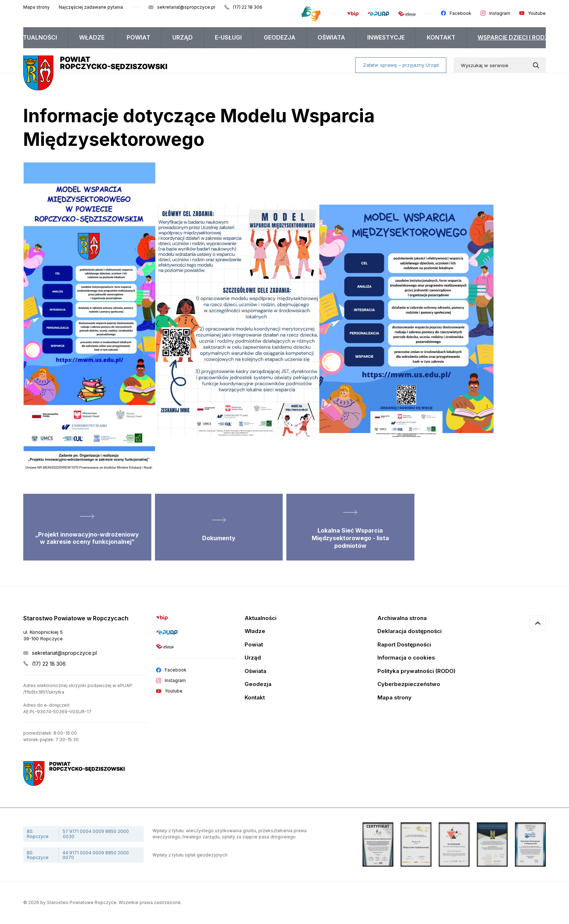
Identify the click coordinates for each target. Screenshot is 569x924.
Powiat (138, 37)
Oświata (331, 37)
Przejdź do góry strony (538, 623)
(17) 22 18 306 (248, 7)
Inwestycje (386, 37)
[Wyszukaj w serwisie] (537, 65)
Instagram (500, 13)
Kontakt (441, 37)
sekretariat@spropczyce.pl (186, 7)
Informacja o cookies (406, 658)
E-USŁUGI (228, 37)
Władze (92, 37)
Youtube (537, 13)
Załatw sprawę (401, 65)
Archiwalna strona (402, 618)
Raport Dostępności (404, 645)
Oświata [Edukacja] (255, 671)
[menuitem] (36, 38)
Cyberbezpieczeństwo (409, 684)
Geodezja (280, 37)
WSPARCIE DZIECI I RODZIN (516, 37)
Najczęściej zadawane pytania (91, 7)
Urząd (183, 37)
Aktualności (36, 37)
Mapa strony (36, 7)
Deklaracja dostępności (410, 631)
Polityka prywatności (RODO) (416, 671)
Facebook (460, 13)
